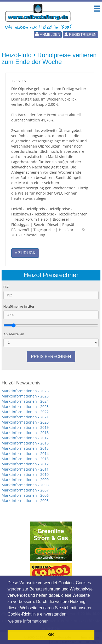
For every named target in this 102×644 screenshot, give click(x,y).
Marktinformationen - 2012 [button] (25, 464)
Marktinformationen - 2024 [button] (25, 401)
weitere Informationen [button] (29, 621)
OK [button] (51, 635)
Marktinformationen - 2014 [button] (25, 453)
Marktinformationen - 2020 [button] (25, 422)
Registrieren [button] (80, 34)
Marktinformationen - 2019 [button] (25, 427)
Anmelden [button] (48, 34)
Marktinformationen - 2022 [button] (25, 412)
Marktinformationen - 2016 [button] (25, 443)
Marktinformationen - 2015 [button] (25, 448)
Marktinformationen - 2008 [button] (25, 485)
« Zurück (25, 253)
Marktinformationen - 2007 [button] (25, 490)
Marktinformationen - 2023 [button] (25, 406)
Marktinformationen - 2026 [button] (25, 391)
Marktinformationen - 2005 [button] (25, 500)
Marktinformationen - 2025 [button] (25, 396)
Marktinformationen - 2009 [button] (25, 480)
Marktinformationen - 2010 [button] (25, 474)
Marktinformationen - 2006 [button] (25, 495)
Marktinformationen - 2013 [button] (25, 459)
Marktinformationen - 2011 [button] (25, 469)
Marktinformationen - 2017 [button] (25, 438)
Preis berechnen (51, 357)
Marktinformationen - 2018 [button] (25, 433)
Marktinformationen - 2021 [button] (25, 417)
